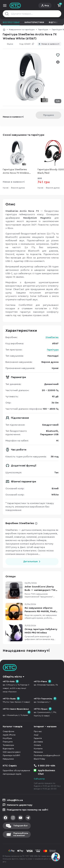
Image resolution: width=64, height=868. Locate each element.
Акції (36, 735)
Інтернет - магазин (45, 727)
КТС (4, 30)
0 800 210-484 (47, 766)
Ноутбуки (7, 738)
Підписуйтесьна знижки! (21, 834)
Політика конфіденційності (47, 755)
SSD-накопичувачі (12, 752)
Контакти (38, 749)
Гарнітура (53, 350)
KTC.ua (15, 5)
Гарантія (38, 738)
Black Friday (39, 759)
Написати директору (20, 805)
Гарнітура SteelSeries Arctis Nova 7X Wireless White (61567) (16, 172)
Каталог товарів (13, 727)
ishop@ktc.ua (15, 800)
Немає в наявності (50, 44)
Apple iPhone (9, 735)
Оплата (37, 745)
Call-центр (39, 779)
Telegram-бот (20, 826)
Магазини (38, 752)
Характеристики (34, 22)
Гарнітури (43, 30)
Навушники (8, 759)
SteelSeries (52, 337)
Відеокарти (8, 749)
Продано (49, 115)
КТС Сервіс (10, 766)
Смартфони (8, 731)
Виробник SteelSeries (20, 523)
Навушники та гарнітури (22, 30)
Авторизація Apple (12, 774)
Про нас (38, 731)
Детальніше (30, 562)
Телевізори (8, 745)
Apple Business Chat (47, 772)
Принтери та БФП (11, 755)
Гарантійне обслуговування (16, 771)
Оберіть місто (12, 677)
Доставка (38, 742)
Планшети (8, 742)
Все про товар (11, 22)
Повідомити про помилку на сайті (27, 810)
